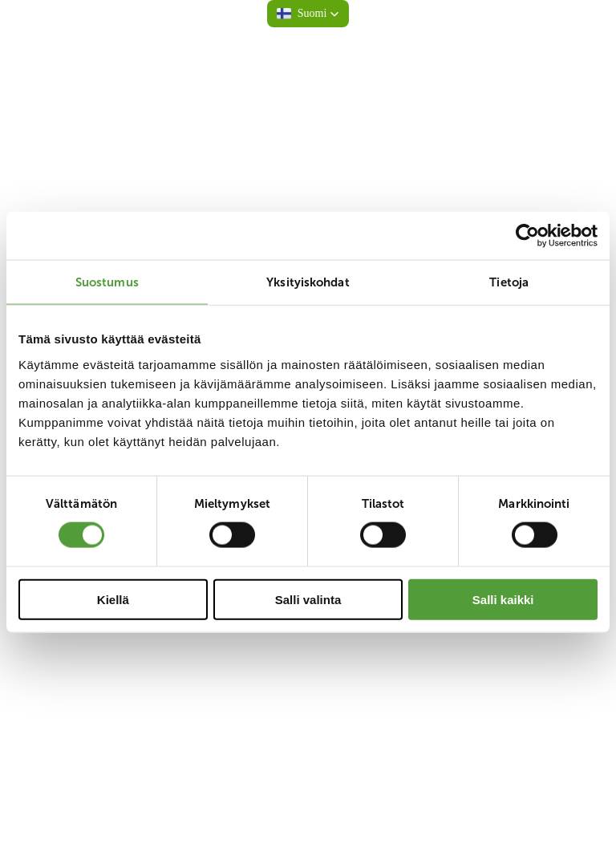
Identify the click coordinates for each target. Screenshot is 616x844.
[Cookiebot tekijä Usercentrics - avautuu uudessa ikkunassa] (527, 236)
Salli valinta (308, 599)
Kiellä (113, 599)
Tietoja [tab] (509, 282)
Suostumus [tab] (107, 282)
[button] (308, 14)
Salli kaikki (503, 599)
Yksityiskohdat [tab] (308, 282)
